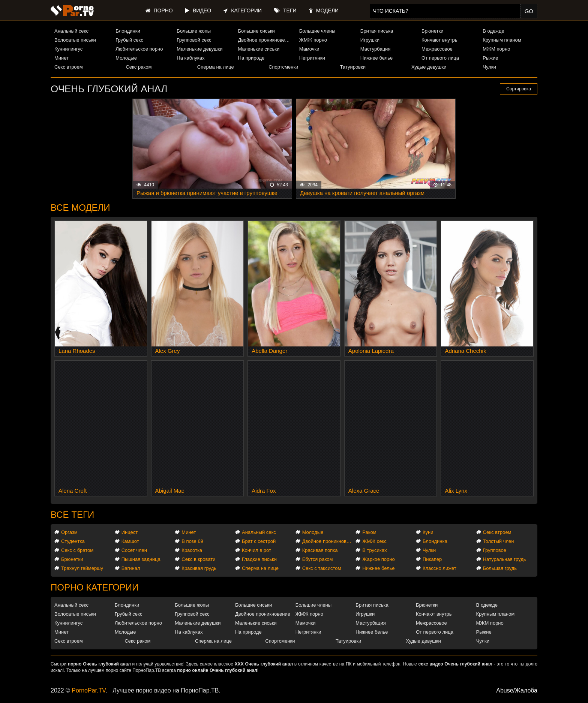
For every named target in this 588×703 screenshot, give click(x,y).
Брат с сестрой (259, 541)
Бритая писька (377, 31)
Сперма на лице (216, 67)
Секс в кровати (198, 559)
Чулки (489, 67)
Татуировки (353, 67)
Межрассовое (437, 49)
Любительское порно (139, 49)
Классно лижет (439, 568)
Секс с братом (77, 550)
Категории (242, 10)
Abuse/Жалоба (517, 690)
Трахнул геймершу (82, 568)
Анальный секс (71, 31)
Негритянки (312, 58)
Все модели (80, 208)
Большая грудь (500, 568)
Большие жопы (194, 31)
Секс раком (139, 67)
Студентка (73, 541)
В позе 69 (192, 541)
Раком (369, 532)
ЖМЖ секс (374, 541)
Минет (61, 58)
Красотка (192, 550)
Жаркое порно (378, 559)
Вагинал (131, 568)
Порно (159, 10)
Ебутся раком (318, 559)
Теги (285, 10)
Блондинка (435, 541)
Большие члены (317, 31)
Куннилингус (68, 49)
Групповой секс (194, 40)
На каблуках (190, 58)
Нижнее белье (376, 58)
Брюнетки (432, 31)
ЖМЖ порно (313, 40)
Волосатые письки (75, 40)
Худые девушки (429, 67)
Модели (324, 10)
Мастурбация (376, 49)
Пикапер (432, 559)
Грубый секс (129, 40)
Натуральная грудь (505, 559)
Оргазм (69, 532)
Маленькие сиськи (259, 49)
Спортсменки (283, 67)
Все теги (72, 515)
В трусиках (374, 550)
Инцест (130, 532)
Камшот (130, 541)
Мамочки (309, 49)
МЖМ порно (496, 49)
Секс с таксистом (322, 568)
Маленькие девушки (199, 49)
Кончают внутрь (439, 40)
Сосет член (134, 550)
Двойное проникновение (265, 40)
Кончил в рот (256, 550)
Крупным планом (502, 40)
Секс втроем (69, 67)
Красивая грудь (199, 568)
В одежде (493, 31)
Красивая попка (320, 550)
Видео (198, 10)
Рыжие (490, 58)
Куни (428, 532)
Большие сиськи (256, 31)
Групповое (495, 550)
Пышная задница (141, 559)
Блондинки (128, 31)
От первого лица (440, 58)
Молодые (126, 58)
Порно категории (94, 587)
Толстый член (499, 541)
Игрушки (370, 40)
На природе (251, 58)
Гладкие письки (259, 559)
